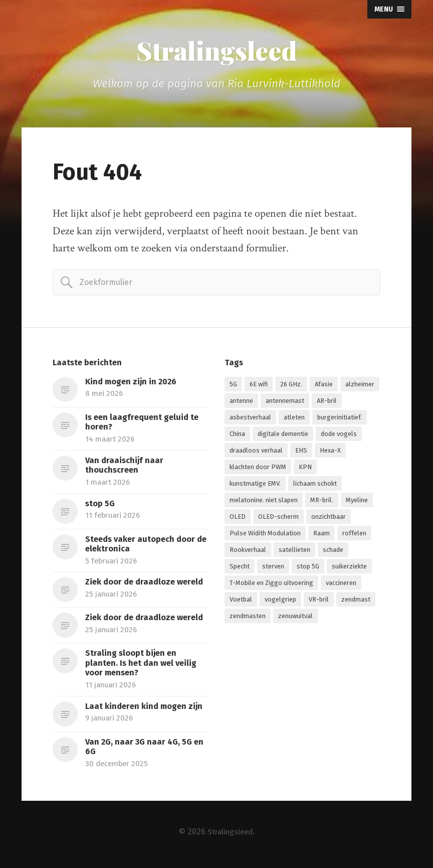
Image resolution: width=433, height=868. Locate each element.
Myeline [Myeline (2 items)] (357, 501)
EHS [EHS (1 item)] (301, 452)
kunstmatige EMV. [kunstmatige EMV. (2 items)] (255, 485)
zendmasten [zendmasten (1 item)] (248, 617)
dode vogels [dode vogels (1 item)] (339, 435)
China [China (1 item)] (237, 435)
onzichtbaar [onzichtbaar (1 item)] (329, 518)
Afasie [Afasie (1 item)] (324, 386)
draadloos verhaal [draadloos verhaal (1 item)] (256, 452)
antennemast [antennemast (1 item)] (285, 402)
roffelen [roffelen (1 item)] (354, 535)
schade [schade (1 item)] (333, 551)
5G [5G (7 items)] (233, 386)
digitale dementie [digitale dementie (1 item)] (283, 435)
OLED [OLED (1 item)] (238, 518)
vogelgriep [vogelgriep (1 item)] (280, 601)
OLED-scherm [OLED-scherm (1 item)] (278, 518)
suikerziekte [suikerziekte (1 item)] (349, 568)
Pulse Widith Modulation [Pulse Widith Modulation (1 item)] (265, 535)
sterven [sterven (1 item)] (273, 568)
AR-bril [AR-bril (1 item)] (327, 402)
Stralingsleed (216, 51)
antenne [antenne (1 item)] (241, 402)
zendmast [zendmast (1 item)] (356, 601)
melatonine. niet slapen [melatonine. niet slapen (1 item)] (264, 501)
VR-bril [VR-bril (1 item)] (319, 601)
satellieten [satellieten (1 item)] (294, 551)
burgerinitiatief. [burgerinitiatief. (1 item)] (340, 419)
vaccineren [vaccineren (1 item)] (341, 584)
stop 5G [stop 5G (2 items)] (308, 568)
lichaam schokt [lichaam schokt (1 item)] (315, 485)
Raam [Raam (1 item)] (321, 535)
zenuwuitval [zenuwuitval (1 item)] (295, 617)
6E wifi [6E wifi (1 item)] (259, 386)
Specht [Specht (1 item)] (240, 568)
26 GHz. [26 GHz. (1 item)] (291, 386)
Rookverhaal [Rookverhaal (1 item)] (248, 551)
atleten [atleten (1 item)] (294, 419)
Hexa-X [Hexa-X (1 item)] (330, 452)
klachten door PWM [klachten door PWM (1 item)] (258, 468)
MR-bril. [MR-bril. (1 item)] (322, 501)
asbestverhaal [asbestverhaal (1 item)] (250, 419)
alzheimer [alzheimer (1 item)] (360, 386)
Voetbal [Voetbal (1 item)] (241, 601)
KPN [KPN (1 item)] (305, 468)
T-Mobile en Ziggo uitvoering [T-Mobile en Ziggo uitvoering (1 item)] (271, 584)
